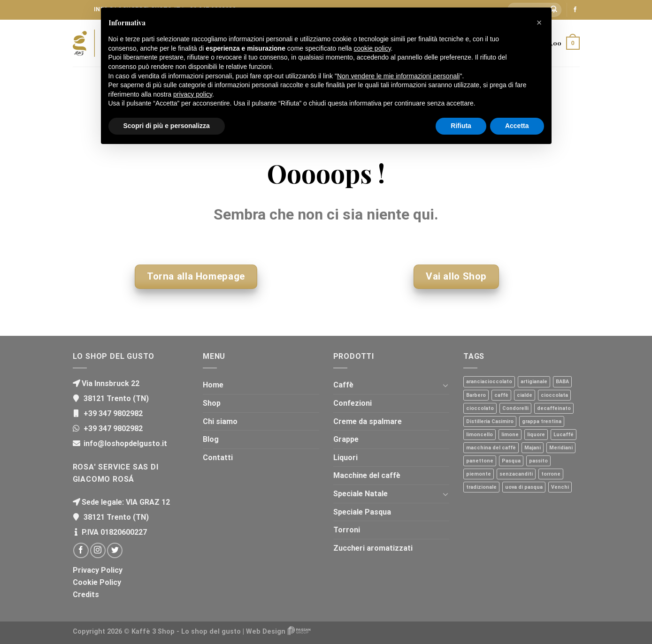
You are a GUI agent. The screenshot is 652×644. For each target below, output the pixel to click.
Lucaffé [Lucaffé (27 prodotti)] (564, 435)
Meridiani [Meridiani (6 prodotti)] (561, 448)
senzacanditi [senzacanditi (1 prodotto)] (516, 474)
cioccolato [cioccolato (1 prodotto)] (480, 408)
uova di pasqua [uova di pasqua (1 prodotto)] (524, 487)
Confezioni (353, 403)
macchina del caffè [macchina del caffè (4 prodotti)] (491, 448)
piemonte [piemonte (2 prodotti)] (479, 474)
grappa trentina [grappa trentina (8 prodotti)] (542, 421)
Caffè (343, 385)
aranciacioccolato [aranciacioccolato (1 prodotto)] (489, 382)
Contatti (218, 458)
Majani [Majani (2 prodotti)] (533, 448)
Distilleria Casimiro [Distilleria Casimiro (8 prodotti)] (490, 421)
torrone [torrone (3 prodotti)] (551, 474)
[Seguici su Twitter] (115, 550)
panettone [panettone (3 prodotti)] (480, 461)
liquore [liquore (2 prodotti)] (536, 435)
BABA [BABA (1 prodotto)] (562, 382)
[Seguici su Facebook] (575, 10)
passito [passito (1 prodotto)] (538, 461)
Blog (211, 439)
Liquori (345, 458)
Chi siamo (220, 421)
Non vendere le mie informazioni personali (398, 76)
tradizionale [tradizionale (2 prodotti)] (481, 487)
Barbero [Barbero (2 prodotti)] (476, 395)
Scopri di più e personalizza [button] (167, 126)
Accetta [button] (517, 126)
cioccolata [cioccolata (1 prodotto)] (554, 395)
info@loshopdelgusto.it (124, 443)
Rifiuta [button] (461, 126)
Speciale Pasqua (362, 512)
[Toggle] (445, 385)
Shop (212, 403)
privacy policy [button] (193, 94)
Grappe (346, 439)
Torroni (347, 530)
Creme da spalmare (368, 421)
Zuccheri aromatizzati (373, 548)
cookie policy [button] (372, 48)
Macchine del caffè (367, 475)
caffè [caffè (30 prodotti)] (501, 395)
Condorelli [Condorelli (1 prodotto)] (515, 408)
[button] (539, 23)
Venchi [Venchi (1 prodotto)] (560, 487)
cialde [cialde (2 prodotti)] (525, 395)
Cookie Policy (97, 582)
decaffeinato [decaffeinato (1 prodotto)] (554, 408)
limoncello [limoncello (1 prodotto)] (479, 435)
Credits (86, 595)
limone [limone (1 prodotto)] (510, 435)
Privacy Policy (98, 570)
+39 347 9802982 (112, 413)
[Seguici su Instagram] (98, 550)
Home (213, 385)
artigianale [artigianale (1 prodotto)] (534, 382)
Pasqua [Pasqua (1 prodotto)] (511, 461)
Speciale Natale (361, 494)
